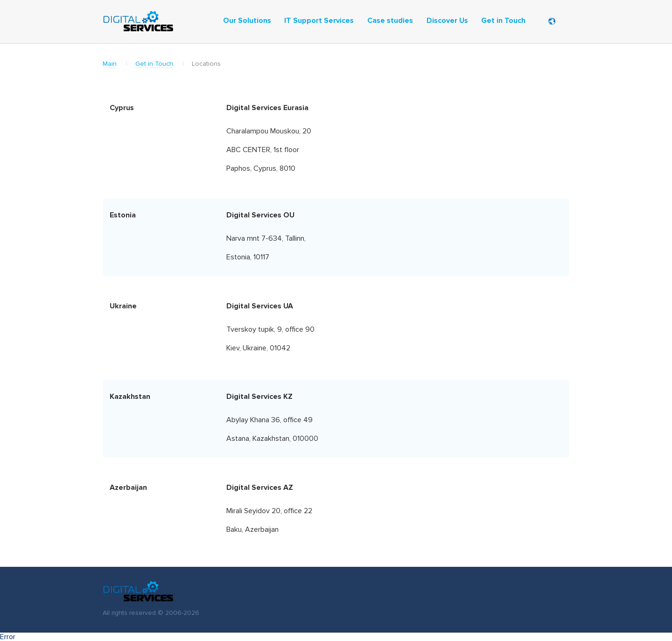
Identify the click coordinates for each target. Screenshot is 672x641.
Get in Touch (154, 64)
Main (110, 64)
